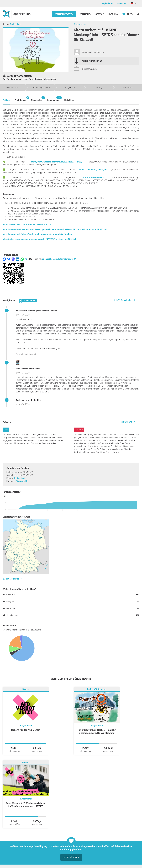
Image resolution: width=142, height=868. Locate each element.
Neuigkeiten (37, 99)
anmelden (122, 3)
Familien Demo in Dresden (28, 369)
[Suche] (138, 14)
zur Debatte (127, 422)
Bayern (26, 689)
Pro (6, 430)
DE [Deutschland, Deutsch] (134, 3)
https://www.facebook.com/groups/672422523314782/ (57, 162)
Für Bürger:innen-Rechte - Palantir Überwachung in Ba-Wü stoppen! (97, 731)
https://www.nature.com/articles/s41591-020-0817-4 (27, 225)
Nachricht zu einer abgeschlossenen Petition (36, 311)
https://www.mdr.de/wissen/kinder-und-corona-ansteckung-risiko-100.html (37, 234)
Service (100, 14)
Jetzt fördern (71, 857)
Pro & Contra (20, 99)
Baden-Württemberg (97, 689)
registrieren (108, 3)
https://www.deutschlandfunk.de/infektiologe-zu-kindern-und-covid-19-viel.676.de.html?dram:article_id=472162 (55, 229)
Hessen (26, 762)
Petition (6, 100)
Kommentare (53, 99)
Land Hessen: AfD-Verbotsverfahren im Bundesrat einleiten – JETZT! (26, 805)
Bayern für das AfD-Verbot (26, 730)
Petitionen (86, 14)
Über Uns (113, 14)
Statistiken (69, 100)
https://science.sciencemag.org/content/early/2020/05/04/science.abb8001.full (39, 239)
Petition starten (64, 14)
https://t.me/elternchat (94, 177)
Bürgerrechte (80, 24)
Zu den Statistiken (11, 579)
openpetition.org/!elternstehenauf (59, 259)
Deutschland (15, 24)
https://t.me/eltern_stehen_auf (93, 170)
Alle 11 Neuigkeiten (123, 300)
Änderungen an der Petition (29, 400)
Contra (79, 430)
